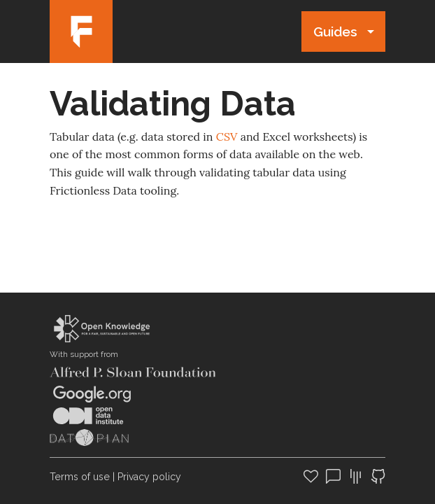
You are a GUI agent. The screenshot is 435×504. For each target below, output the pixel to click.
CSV (227, 136)
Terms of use (80, 477)
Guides (335, 31)
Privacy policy (149, 477)
